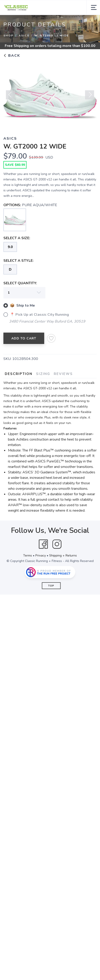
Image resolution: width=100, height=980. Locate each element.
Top (51, 586)
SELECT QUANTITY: (20, 283)
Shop (8, 36)
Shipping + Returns (63, 555)
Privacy (41, 555)
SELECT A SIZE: (17, 238)
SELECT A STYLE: (18, 261)
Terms (28, 555)
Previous (10, 97)
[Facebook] (43, 544)
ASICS (24, 36)
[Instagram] (57, 544)
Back (12, 56)
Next (90, 97)
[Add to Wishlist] (51, 338)
